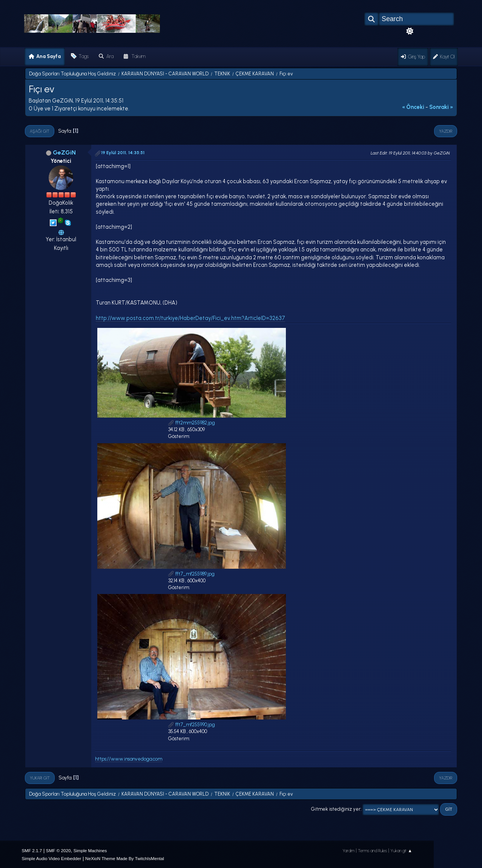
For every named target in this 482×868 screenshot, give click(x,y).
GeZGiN (64, 152)
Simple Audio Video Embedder (52, 858)
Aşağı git (40, 131)
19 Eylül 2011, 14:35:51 (123, 153)
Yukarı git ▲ (401, 851)
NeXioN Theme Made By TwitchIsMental (125, 858)
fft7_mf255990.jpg (192, 725)
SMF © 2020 (58, 850)
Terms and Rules (372, 851)
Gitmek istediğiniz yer (336, 809)
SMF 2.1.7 (32, 850)
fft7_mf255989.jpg (191, 574)
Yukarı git (40, 778)
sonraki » (441, 107)
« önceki (413, 107)
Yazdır (446, 131)
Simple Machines (90, 850)
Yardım (348, 851)
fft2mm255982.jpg (192, 423)
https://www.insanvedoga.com (129, 759)
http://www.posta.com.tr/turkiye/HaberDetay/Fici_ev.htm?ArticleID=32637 (190, 318)
